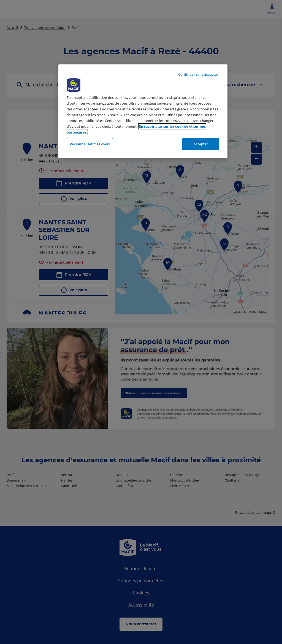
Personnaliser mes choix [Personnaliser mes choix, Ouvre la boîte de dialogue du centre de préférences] (90, 144)
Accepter (201, 144)
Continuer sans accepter (198, 74)
